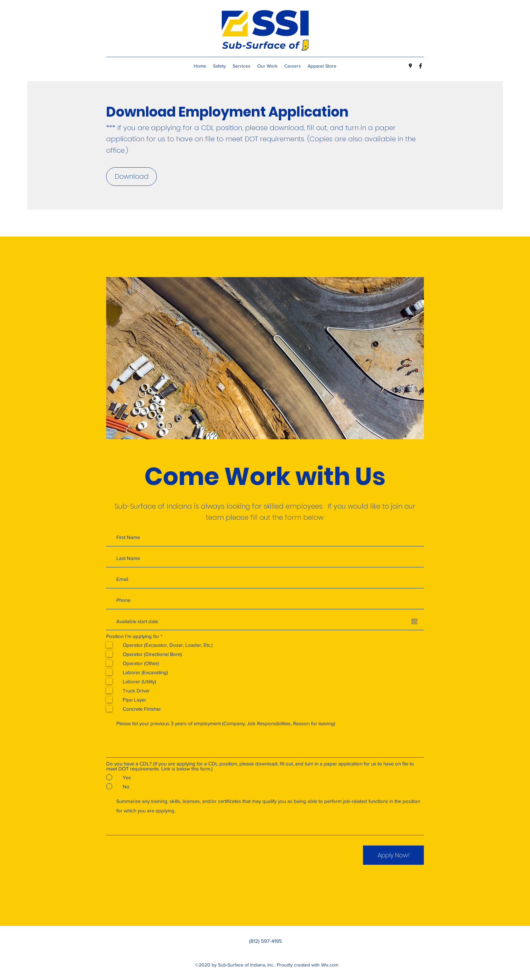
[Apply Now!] (393, 855)
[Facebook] (420, 66)
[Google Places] (410, 66)
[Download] (131, 177)
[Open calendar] (414, 621)
